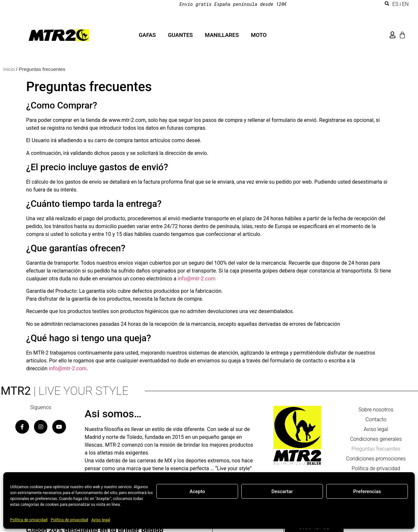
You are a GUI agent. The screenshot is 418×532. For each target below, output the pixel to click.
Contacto (376, 419)
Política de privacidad (29, 520)
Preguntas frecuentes (376, 449)
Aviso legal (101, 520)
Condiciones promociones (376, 459)
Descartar (282, 491)
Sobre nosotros (376, 410)
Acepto (197, 491)
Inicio (9, 69)
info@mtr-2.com (197, 279)
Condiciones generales (376, 439)
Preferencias (367, 491)
